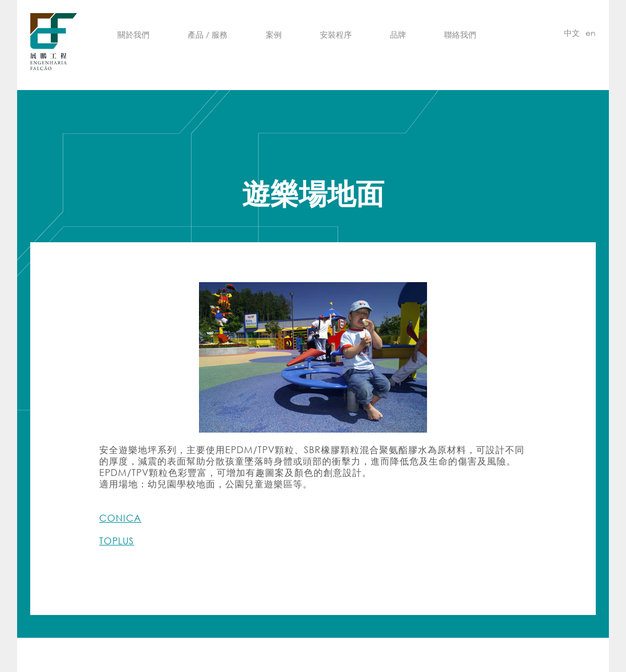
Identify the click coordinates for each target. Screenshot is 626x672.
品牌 (398, 34)
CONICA (120, 518)
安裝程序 (336, 34)
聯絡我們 (460, 34)
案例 (274, 34)
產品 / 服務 (208, 34)
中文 (572, 33)
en (591, 33)
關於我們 (133, 34)
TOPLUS (117, 541)
